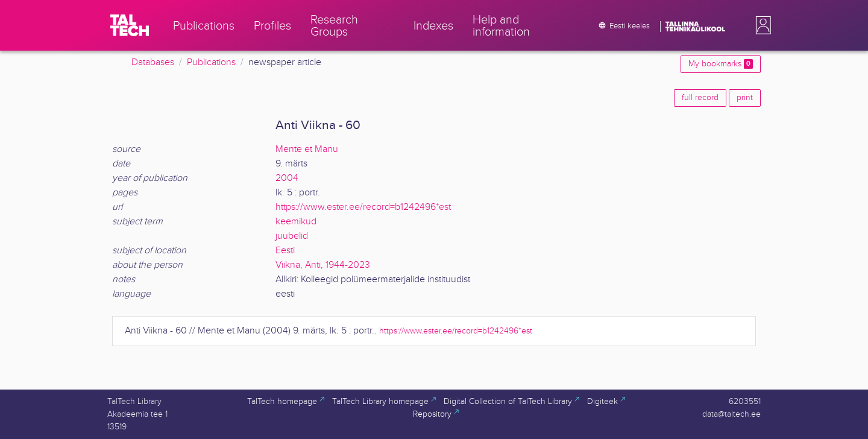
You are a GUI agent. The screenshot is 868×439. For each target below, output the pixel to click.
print (745, 98)
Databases (153, 62)
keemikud (296, 222)
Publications (211, 62)
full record (700, 98)
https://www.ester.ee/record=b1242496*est (363, 207)
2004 (287, 178)
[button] (761, 25)
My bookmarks (721, 64)
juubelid (292, 236)
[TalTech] (130, 25)
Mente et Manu (307, 149)
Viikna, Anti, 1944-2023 (323, 265)
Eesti (285, 251)
